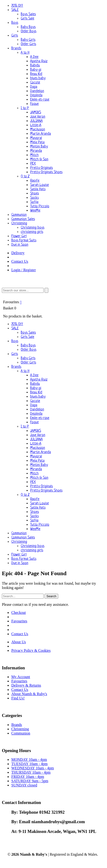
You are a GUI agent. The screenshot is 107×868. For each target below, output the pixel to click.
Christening (19, 223)
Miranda (36, 151)
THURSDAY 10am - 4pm (31, 772)
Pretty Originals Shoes (46, 172)
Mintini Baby (39, 147)
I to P (25, 108)
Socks (34, 198)
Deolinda (36, 95)
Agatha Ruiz (39, 61)
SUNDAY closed (24, 785)
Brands (16, 48)
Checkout (19, 613)
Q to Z (25, 177)
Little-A (36, 125)
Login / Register (24, 270)
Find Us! (18, 698)
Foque (34, 104)
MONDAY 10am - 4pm (29, 760)
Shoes (35, 194)
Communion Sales (23, 219)
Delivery (18, 253)
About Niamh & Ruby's (29, 694)
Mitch (34, 155)
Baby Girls (28, 40)
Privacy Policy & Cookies (31, 650)
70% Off (17, 6)
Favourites (13, 302)
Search (51, 596)
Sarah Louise (39, 185)
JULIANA (36, 121)
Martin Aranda (41, 134)
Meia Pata (37, 142)
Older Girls (28, 44)
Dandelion (37, 91)
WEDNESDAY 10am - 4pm (33, 768)
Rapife (35, 181)
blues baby (38, 78)
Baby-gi (36, 70)
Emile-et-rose (40, 100)
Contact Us (20, 261)
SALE (15, 10)
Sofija (34, 202)
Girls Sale (27, 19)
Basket (53, 312)
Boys (15, 23)
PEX (33, 164)
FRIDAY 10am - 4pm (28, 777)
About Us (19, 642)
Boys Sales (28, 14)
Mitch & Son (39, 159)
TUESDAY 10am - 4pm (29, 764)
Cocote (35, 83)
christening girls (32, 232)
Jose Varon (38, 117)
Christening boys (33, 228)
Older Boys (29, 31)
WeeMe (35, 211)
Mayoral (36, 138)
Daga (34, 87)
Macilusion (38, 130)
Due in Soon (20, 245)
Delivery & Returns (26, 685)
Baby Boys (28, 27)
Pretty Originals (41, 168)
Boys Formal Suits (24, 241)
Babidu (35, 66)
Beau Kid (36, 74)
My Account (21, 677)
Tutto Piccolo (40, 206)
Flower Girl (19, 236)
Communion (19, 215)
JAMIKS (36, 113)
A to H (25, 53)
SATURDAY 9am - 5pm (30, 781)
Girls (15, 36)
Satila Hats (38, 189)
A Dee (34, 57)
